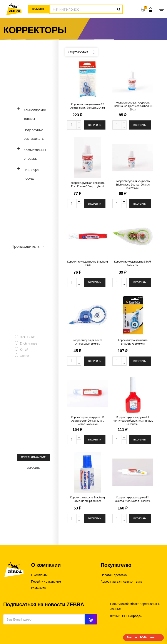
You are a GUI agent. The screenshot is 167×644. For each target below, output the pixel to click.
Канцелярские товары (35, 114)
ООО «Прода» (132, 616)
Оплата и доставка (114, 575)
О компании (39, 575)
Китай (24, 349)
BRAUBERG (28, 337)
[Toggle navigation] (161, 9)
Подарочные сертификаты (34, 134)
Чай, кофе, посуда (31, 174)
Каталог (39, 9)
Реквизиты (39, 588)
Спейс (24, 356)
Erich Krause (28, 343)
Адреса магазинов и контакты (122, 582)
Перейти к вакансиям (46, 582)
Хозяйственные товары (35, 154)
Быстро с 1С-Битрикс (141, 637)
